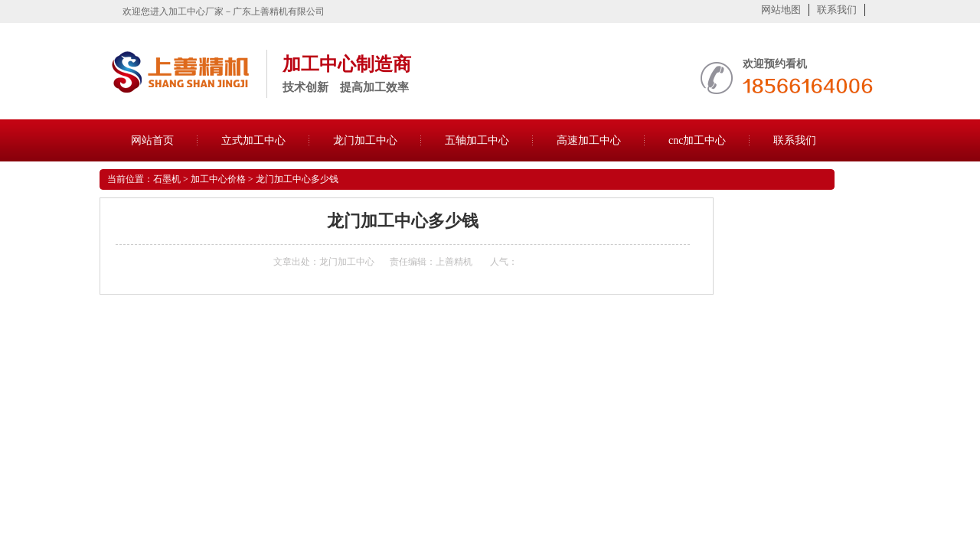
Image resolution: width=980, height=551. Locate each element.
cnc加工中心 (697, 140)
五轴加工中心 (477, 140)
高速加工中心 (589, 140)
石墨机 (167, 179)
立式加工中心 (253, 140)
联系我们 (837, 10)
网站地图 (781, 10)
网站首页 (152, 140)
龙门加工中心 (365, 140)
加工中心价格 (218, 179)
